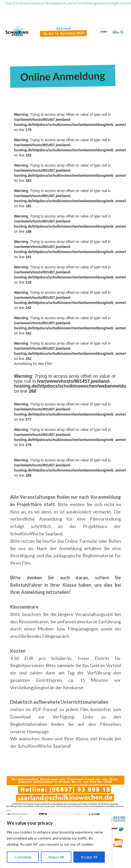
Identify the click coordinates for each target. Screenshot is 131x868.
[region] (56, 841)
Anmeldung (107, 3)
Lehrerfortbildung (81, 3)
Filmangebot (54, 3)
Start (9, 3)
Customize (23, 857)
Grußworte (23, 3)
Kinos (38, 3)
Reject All (56, 857)
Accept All (89, 857)
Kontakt (124, 3)
